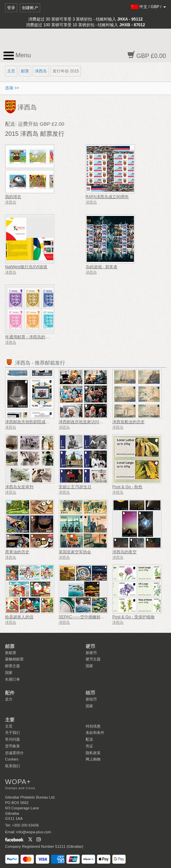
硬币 (90, 646)
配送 (89, 739)
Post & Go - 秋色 (127, 487)
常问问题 (12, 739)
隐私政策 (93, 753)
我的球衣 (13, 197)
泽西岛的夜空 (124, 552)
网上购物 (93, 759)
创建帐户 (30, 8)
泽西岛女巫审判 (19, 487)
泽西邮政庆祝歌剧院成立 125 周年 (36, 422)
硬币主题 (93, 659)
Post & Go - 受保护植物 (133, 617)
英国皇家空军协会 (75, 552)
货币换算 (12, 746)
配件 (10, 693)
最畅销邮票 (14, 659)
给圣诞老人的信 (19, 617)
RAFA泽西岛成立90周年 (107, 197)
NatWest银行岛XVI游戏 (26, 267)
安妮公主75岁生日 (75, 487)
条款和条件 (95, 733)
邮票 (25, 71)
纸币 (90, 693)
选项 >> (12, 88)
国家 (9, 673)
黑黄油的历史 (17, 552)
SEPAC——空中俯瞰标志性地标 (88, 617)
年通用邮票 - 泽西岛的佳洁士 (31, 337)
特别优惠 (93, 726)
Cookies (12, 759)
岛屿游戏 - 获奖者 (102, 267)
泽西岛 (41, 71)
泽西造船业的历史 (129, 422)
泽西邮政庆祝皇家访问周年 (83, 422)
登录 (11, 8)
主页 (11, 71)
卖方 (9, 699)
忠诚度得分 (14, 753)
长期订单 (12, 679)
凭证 (89, 746)
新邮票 (11, 653)
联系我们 (12, 766)
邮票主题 (12, 666)
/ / (149, 7)
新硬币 (91, 653)
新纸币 (91, 699)
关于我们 (12, 733)
